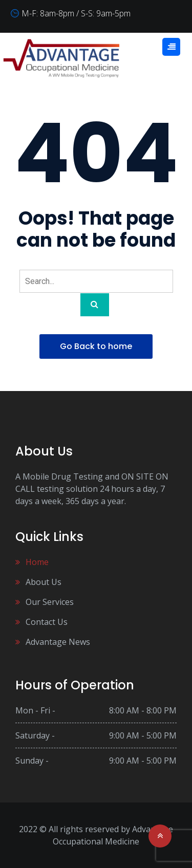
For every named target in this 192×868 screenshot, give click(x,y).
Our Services (50, 602)
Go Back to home (96, 346)
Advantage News (58, 642)
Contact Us (47, 622)
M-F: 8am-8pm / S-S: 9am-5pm (76, 13)
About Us (44, 582)
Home (37, 562)
